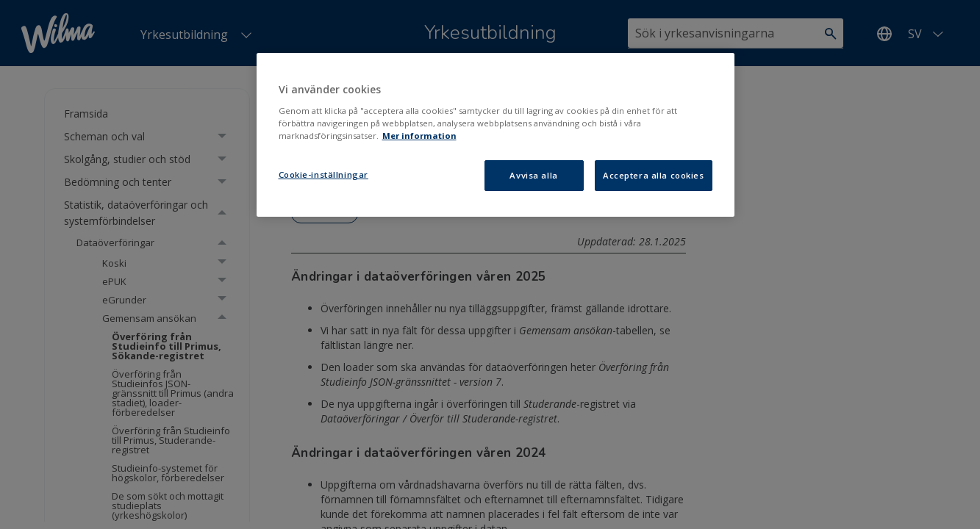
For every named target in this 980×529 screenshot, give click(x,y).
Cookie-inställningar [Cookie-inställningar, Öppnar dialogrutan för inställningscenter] (323, 174)
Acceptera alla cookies (654, 175)
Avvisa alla (533, 175)
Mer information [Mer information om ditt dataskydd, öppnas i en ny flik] (419, 136)
